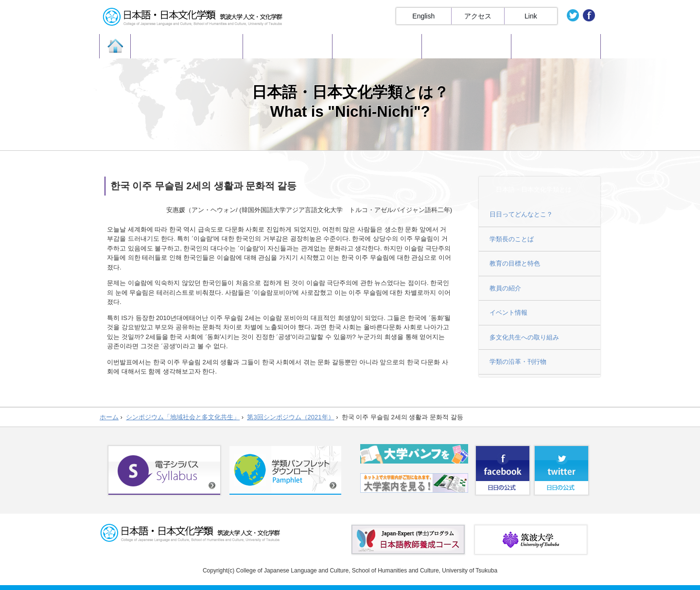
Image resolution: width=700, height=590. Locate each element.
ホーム (109, 417)
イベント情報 (508, 313)
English (423, 16)
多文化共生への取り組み (524, 337)
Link (531, 16)
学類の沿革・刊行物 (518, 362)
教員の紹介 (505, 288)
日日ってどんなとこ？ (521, 214)
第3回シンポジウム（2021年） (290, 417)
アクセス (478, 16)
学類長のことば (512, 239)
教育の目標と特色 (515, 263)
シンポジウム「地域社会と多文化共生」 (183, 417)
